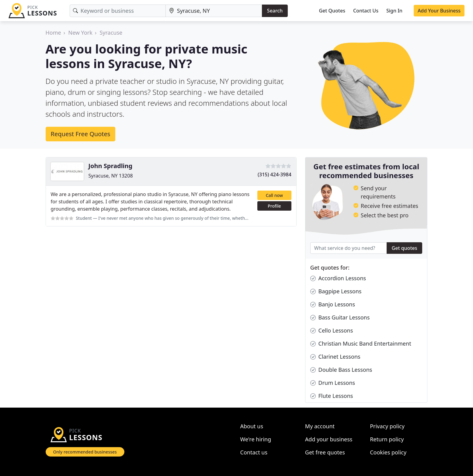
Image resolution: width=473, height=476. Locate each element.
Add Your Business (439, 11)
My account (320, 426)
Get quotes (405, 248)
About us (252, 426)
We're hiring (256, 439)
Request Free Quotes (81, 134)
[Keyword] (118, 11)
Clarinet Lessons (335, 357)
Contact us (254, 452)
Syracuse (111, 33)
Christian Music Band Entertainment (361, 344)
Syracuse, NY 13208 (111, 176)
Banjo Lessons (333, 304)
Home (53, 33)
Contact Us (366, 11)
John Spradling (111, 166)
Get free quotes (325, 452)
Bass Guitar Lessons (340, 317)
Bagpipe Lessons (336, 291)
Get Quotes (332, 11)
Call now (274, 195)
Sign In (394, 11)
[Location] (214, 11)
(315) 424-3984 (275, 174)
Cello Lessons (332, 331)
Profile (274, 206)
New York (80, 33)
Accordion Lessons (338, 278)
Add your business (329, 439)
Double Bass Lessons (341, 370)
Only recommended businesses (85, 452)
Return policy (387, 439)
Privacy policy (387, 426)
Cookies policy (388, 452)
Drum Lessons (333, 383)
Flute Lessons (332, 396)
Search (275, 11)
